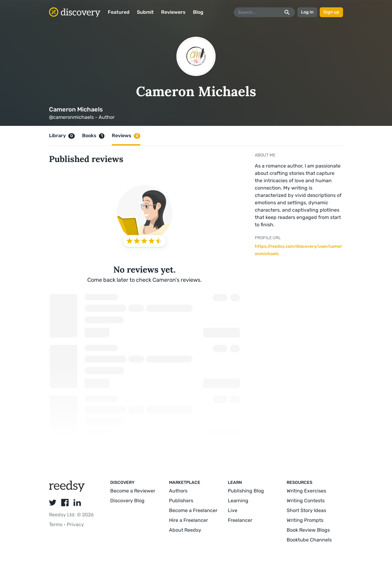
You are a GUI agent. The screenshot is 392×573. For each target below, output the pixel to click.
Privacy (75, 524)
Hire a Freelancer (188, 520)
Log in (307, 12)
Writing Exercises (306, 491)
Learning (238, 501)
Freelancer (240, 520)
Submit (145, 12)
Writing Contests (306, 501)
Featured (119, 12)
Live (233, 510)
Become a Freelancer (193, 510)
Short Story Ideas (306, 510)
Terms (56, 524)
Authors (178, 491)
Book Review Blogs (308, 530)
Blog (198, 12)
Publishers (181, 501)
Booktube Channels (309, 540)
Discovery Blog (127, 501)
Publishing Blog (246, 491)
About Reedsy (185, 530)
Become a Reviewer (133, 491)
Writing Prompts (305, 520)
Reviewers (173, 12)
